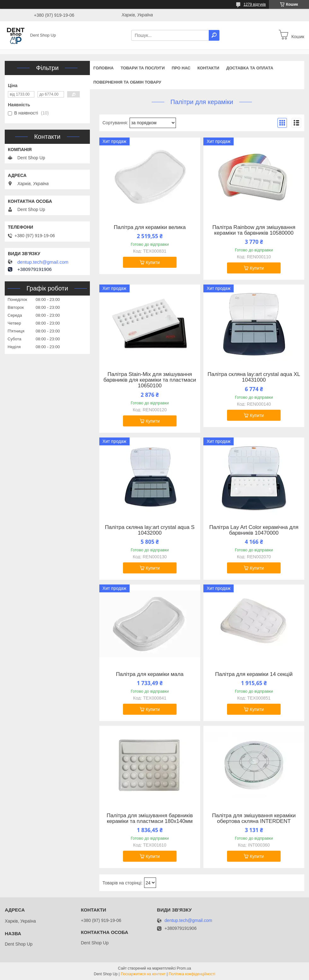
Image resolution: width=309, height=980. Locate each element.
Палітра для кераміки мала (150, 674)
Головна (103, 68)
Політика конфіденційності (192, 974)
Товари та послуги (143, 68)
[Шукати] (214, 35)
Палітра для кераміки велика (150, 227)
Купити (153, 262)
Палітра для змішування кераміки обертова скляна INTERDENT (254, 819)
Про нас (181, 68)
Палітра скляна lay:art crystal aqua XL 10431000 (254, 377)
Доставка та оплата (250, 68)
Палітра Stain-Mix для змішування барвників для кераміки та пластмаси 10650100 (150, 380)
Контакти (208, 68)
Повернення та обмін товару (127, 82)
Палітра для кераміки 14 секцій (254, 674)
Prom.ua (184, 968)
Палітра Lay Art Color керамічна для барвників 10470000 (254, 530)
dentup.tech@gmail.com (43, 262)
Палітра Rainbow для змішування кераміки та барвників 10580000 (254, 230)
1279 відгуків (255, 4)
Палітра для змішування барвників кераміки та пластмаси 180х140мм (150, 819)
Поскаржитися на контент (143, 974)
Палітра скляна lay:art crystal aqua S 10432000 (150, 530)
